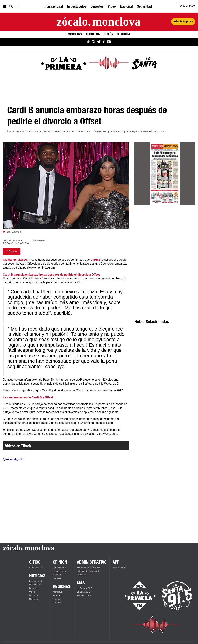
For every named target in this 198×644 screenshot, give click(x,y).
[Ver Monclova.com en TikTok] (88, 42)
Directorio (81, 575)
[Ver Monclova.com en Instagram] (93, 42)
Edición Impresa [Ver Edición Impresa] (183, 22)
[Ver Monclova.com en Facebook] (104, 42)
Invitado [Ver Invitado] (57, 578)
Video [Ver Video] (112, 6)
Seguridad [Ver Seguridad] (144, 6)
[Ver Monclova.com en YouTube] (109, 42)
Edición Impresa (85, 596)
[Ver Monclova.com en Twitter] (99, 42)
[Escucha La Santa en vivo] (177, 596)
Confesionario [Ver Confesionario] (60, 567)
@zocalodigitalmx (14, 459)
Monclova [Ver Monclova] (75, 34)
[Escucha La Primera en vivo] (137, 596)
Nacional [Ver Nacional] (126, 6)
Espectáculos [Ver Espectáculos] (77, 6)
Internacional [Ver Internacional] (53, 6)
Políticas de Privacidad (88, 571)
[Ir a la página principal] (99, 22)
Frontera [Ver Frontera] (93, 34)
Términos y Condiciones (88, 567)
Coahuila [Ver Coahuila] (123, 34)
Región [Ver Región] (108, 34)
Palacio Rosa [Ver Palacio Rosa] (59, 571)
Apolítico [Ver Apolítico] (57, 575)
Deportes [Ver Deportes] (97, 6)
